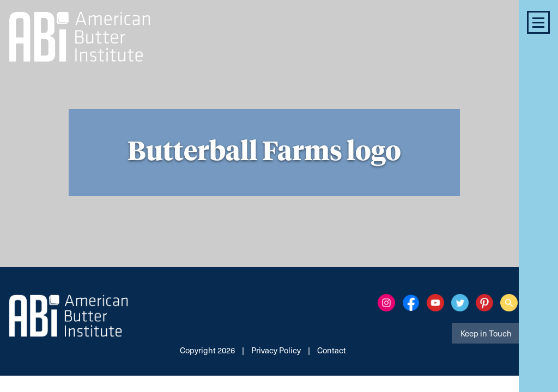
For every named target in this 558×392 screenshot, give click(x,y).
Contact (332, 350)
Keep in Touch (486, 333)
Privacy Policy (276, 350)
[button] (538, 22)
